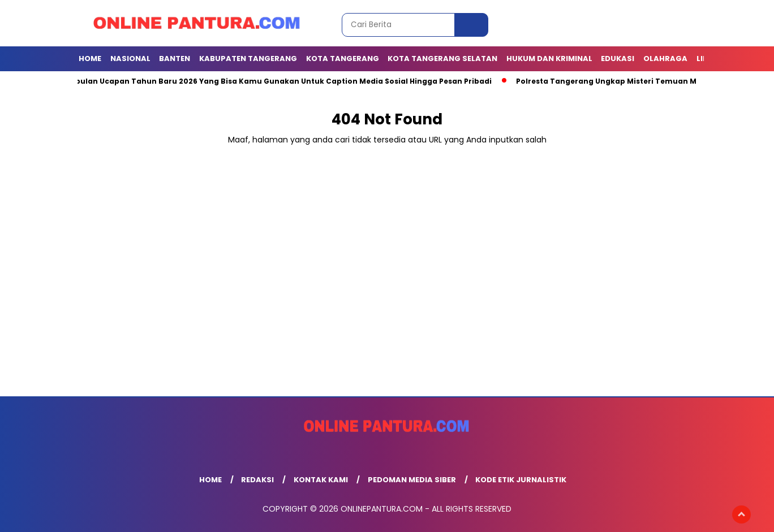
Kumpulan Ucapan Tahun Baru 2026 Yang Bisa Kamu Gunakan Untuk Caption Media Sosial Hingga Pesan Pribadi (277, 81)
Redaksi (257, 480)
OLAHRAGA (665, 59)
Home (90, 59)
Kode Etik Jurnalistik (521, 480)
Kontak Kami (321, 480)
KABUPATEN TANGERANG (248, 59)
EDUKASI (618, 59)
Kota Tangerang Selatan (442, 59)
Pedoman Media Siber (412, 480)
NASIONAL (130, 59)
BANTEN (175, 59)
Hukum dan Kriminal (549, 59)
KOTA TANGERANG (343, 59)
